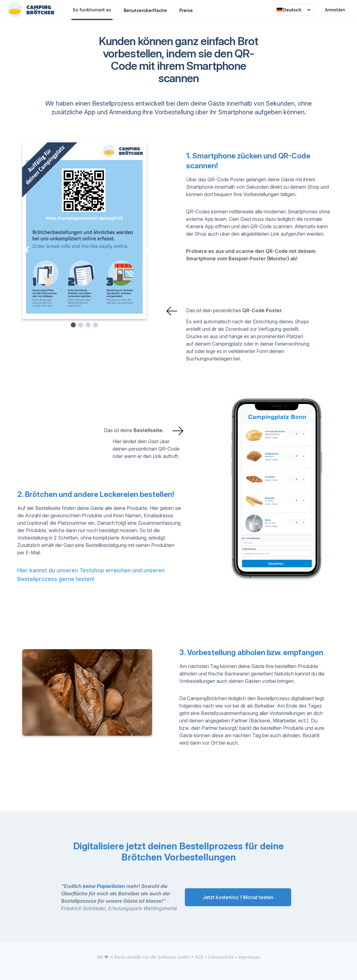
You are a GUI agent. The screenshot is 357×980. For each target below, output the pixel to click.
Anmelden (335, 10)
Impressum (249, 957)
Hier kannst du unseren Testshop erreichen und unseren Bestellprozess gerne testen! (91, 575)
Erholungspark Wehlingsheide (143, 908)
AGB (199, 957)
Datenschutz (221, 957)
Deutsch (294, 10)
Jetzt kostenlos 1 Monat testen (238, 897)
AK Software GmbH (170, 957)
